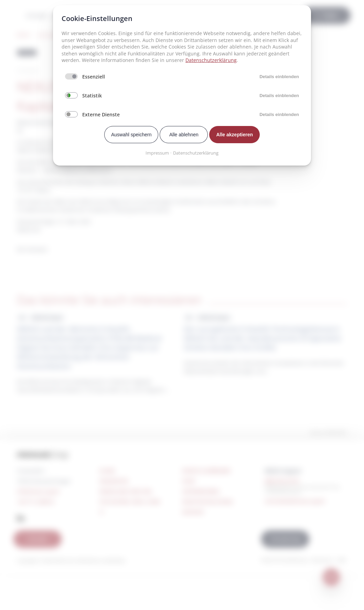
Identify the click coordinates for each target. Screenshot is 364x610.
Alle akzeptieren (234, 135)
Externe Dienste (101, 114)
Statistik (92, 96)
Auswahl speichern (131, 135)
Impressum (157, 153)
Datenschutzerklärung (211, 60)
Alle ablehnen (184, 135)
